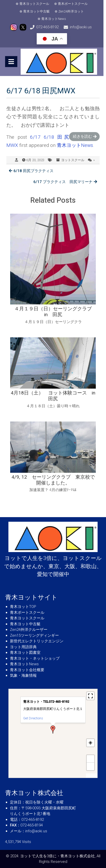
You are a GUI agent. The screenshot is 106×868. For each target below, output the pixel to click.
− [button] (91, 766)
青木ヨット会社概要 (27, 670)
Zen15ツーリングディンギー (34, 635)
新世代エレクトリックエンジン (37, 641)
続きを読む (82, 136)
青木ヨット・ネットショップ (35, 658)
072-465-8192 (49, 27)
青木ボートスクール (74, 4)
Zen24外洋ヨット (72, 11)
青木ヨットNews (55, 19)
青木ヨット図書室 (25, 653)
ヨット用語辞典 (23, 647)
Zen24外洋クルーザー (29, 630)
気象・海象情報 (23, 675)
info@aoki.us (82, 27)
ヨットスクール (73, 160)
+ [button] (91, 759)
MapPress (92, 776)
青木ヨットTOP (23, 607)
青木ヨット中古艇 (38, 11)
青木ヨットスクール (36, 4)
